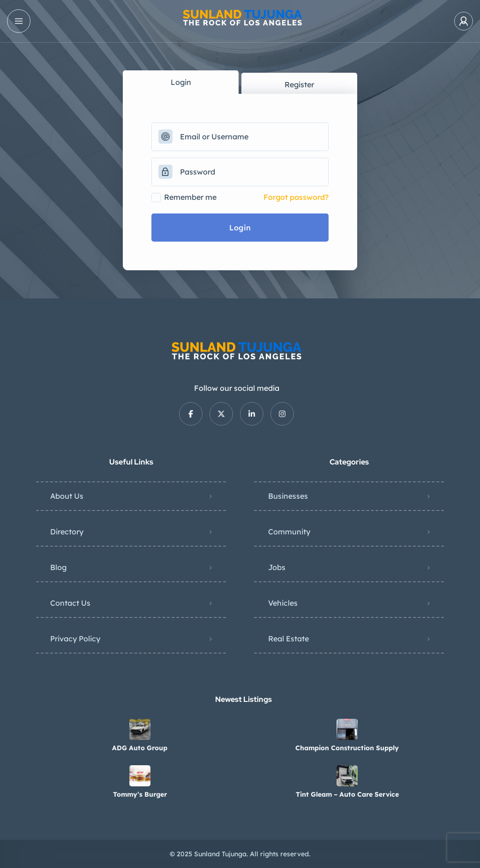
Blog (58, 567)
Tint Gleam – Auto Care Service (347, 794)
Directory (67, 532)
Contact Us (70, 603)
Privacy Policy (75, 639)
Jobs (277, 567)
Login (181, 82)
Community (289, 532)
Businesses (288, 496)
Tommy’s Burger (140, 794)
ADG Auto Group (140, 748)
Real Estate (289, 639)
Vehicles (283, 603)
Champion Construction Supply (347, 748)
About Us (67, 496)
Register (299, 84)
